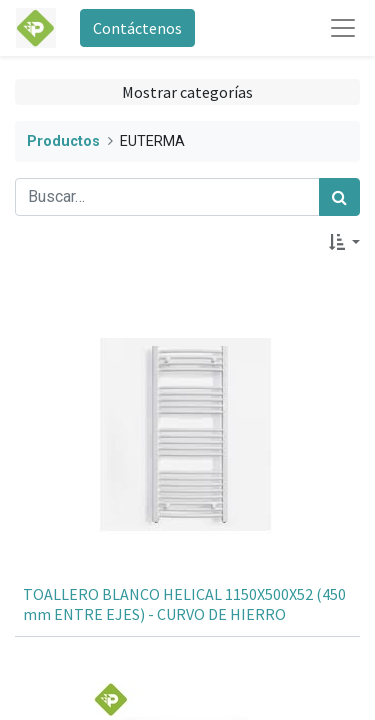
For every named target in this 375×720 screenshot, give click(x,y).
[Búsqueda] (339, 197)
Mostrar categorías (187, 92)
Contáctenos (137, 28)
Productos (63, 141)
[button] (344, 242)
